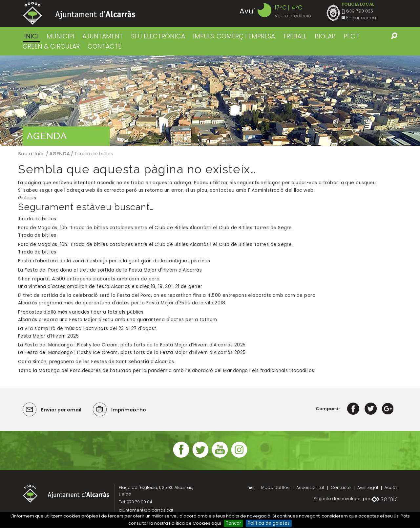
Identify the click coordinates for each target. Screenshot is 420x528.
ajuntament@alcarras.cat (146, 510)
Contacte (341, 488)
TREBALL (295, 36)
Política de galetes (269, 523)
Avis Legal (368, 488)
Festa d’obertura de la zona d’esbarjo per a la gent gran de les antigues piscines (114, 261)
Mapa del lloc (275, 488)
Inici (31, 36)
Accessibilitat (310, 488)
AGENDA (60, 154)
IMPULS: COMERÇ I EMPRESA (234, 36)
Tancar (233, 523)
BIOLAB (325, 36)
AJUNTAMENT (103, 36)
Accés (391, 488)
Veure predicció (293, 16)
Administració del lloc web (283, 190)
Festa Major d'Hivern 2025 (48, 336)
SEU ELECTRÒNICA (158, 36)
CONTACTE (105, 46)
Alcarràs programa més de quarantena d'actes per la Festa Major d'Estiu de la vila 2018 (122, 303)
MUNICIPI (61, 36)
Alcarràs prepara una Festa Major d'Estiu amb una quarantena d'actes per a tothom (118, 320)
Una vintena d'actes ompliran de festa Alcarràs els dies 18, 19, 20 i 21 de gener (110, 287)
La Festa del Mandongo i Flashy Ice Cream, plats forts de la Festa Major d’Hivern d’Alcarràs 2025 (132, 353)
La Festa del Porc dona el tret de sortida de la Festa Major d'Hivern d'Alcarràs (110, 270)
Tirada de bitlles (37, 219)
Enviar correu (361, 18)
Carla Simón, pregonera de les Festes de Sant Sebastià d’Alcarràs (96, 362)
